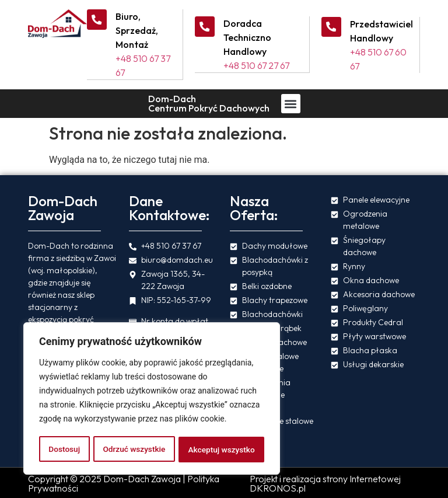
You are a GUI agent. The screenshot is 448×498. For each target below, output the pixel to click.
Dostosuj (64, 450)
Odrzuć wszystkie (134, 450)
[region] (152, 399)
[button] (291, 103)
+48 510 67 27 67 (258, 65)
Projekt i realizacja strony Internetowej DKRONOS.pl (325, 483)
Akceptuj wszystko (221, 450)
